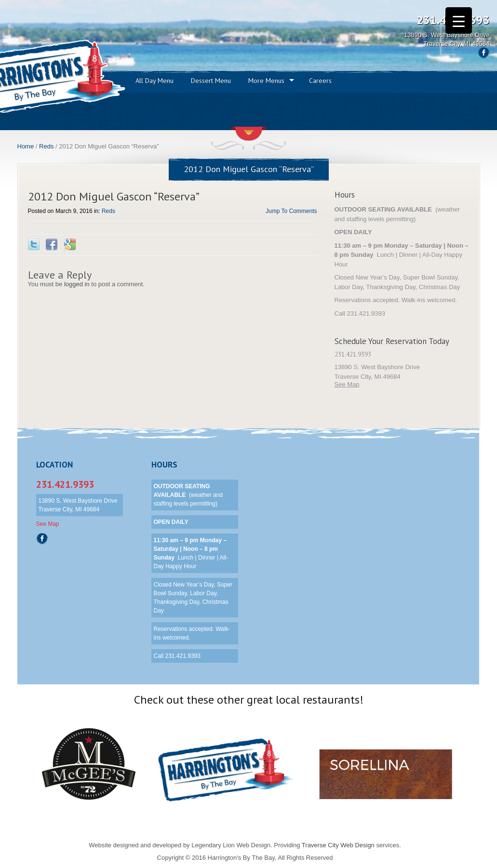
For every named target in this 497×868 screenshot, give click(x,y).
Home (26, 146)
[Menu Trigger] (459, 20)
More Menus (266, 80)
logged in (77, 284)
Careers (320, 80)
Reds (46, 146)
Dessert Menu (211, 80)
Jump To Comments (291, 211)
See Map (347, 384)
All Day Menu (154, 80)
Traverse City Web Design (338, 845)
